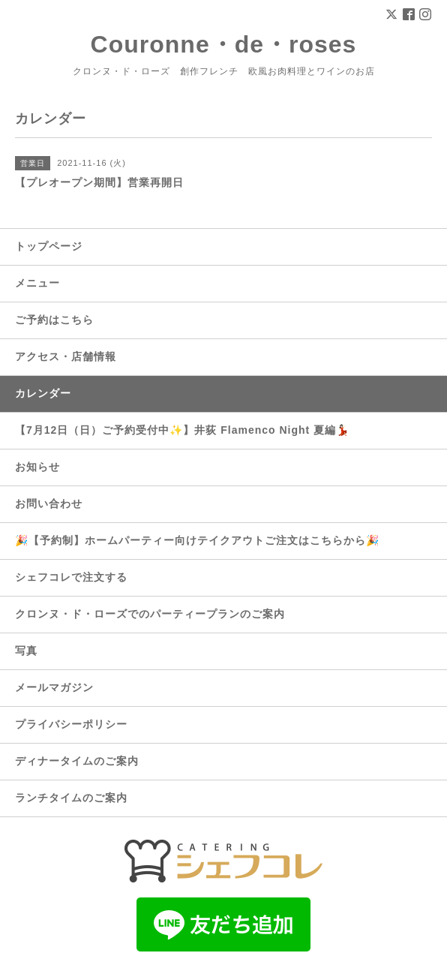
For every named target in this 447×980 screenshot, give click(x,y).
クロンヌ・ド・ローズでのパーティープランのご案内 (150, 614)
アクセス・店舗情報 (66, 356)
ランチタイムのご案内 (71, 798)
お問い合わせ (49, 504)
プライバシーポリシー (71, 724)
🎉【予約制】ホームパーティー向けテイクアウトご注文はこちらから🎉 (197, 540)
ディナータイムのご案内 (77, 761)
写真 (26, 651)
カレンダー (43, 393)
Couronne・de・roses (224, 44)
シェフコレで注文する (71, 577)
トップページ (49, 246)
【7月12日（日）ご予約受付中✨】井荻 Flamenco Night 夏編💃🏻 (182, 430)
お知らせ (37, 467)
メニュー (37, 283)
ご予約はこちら (54, 320)
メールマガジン (54, 687)
